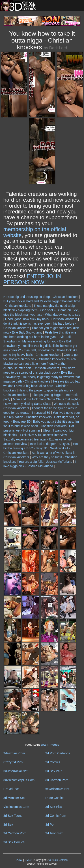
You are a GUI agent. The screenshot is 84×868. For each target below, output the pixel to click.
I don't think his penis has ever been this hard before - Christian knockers (42, 323)
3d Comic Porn (56, 816)
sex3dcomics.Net (57, 789)
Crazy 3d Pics (13, 762)
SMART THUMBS (50, 745)
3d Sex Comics (14, 842)
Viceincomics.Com (16, 807)
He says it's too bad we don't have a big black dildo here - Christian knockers (42, 386)
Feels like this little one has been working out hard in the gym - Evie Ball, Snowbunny (40, 337)
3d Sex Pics (54, 807)
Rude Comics (55, 798)
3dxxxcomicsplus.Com (19, 780)
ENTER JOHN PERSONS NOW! (32, 279)
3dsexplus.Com (14, 753)
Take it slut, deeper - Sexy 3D (50, 444)
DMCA (28, 860)
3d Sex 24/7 (54, 771)
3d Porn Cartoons (58, 753)
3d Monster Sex (14, 798)
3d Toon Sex (54, 833)
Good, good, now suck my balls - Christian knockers (41, 319)
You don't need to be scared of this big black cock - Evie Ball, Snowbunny (39, 373)
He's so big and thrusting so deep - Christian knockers (41, 297)
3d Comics (53, 762)
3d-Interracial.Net (15, 771)
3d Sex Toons (13, 816)
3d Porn (51, 825)
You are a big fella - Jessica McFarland (45, 462)
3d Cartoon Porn (57, 780)
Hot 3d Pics (11, 789)
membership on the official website (35, 232)
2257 (19, 860)
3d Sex (8, 825)
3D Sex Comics (58, 860)
